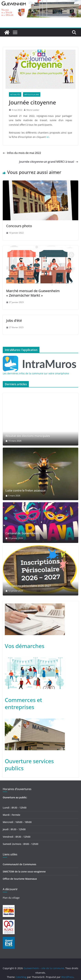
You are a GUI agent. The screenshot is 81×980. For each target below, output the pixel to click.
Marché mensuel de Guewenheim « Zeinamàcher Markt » (33, 293)
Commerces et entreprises (23, 703)
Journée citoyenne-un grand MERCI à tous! (49, 162)
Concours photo (19, 226)
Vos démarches (25, 646)
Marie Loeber (33, 110)
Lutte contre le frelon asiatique (26, 491)
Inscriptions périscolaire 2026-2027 (28, 586)
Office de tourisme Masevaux (20, 879)
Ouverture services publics (29, 765)
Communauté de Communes (19, 864)
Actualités (15, 94)
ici (48, 137)
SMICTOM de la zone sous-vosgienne (24, 872)
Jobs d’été (14, 320)
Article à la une (32, 94)
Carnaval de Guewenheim (22, 533)
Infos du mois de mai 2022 (22, 153)
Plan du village (11, 898)
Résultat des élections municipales (28, 436)
